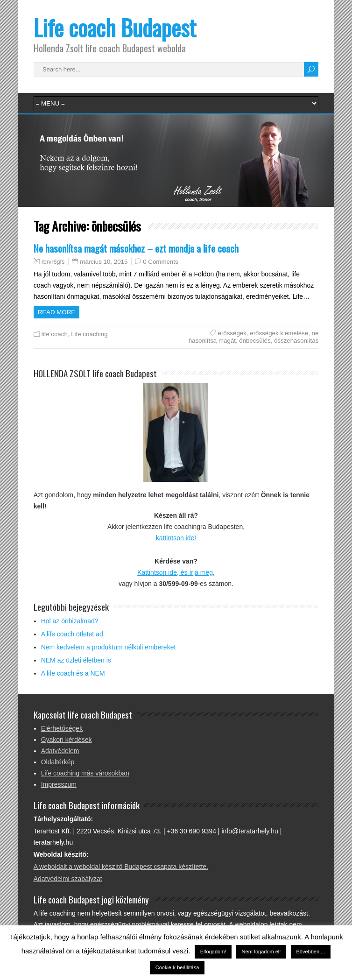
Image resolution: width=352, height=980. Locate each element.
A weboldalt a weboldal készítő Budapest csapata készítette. (121, 867)
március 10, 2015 (104, 262)
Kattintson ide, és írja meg (175, 572)
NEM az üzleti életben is (76, 660)
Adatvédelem (60, 751)
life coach (55, 334)
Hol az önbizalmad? (70, 621)
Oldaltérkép (58, 762)
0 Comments (160, 262)
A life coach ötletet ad (72, 634)
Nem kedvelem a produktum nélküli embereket (109, 647)
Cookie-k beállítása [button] (177, 967)
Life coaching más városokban (85, 773)
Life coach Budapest (115, 27)
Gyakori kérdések (67, 740)
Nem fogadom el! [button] (261, 952)
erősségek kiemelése (279, 333)
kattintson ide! (176, 538)
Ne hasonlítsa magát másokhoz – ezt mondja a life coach (136, 248)
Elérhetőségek (62, 728)
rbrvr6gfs (53, 262)
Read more (57, 312)
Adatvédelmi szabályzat (68, 879)
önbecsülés (255, 341)
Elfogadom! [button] (213, 952)
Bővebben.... (311, 952)
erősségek (232, 333)
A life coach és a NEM (73, 673)
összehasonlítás (296, 341)
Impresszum (59, 784)
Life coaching (89, 334)
